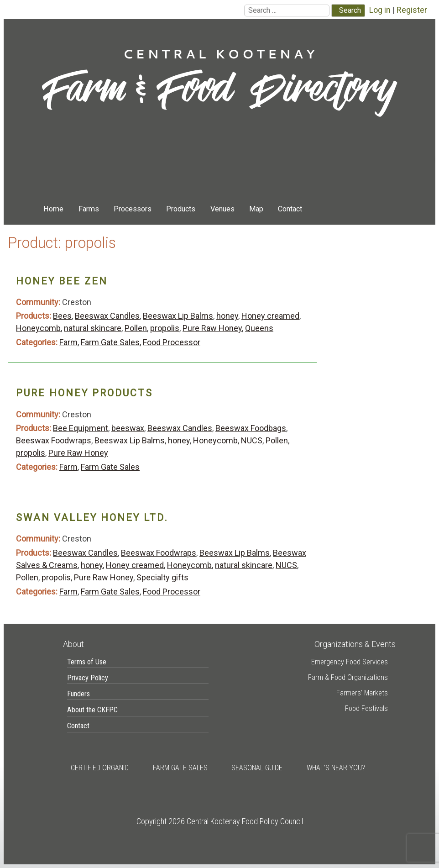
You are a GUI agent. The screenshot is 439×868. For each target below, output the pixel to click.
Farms (89, 209)
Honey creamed (270, 316)
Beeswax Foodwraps (54, 440)
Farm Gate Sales (110, 342)
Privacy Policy (88, 678)
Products (181, 209)
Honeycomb (38, 328)
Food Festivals (366, 708)
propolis (165, 328)
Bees (62, 316)
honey (227, 316)
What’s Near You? (336, 768)
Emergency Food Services (350, 662)
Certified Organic (100, 768)
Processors (133, 209)
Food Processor (172, 342)
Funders (78, 694)
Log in (380, 10)
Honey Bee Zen (62, 281)
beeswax (128, 428)
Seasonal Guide (257, 768)
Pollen (136, 328)
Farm (68, 342)
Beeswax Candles (107, 316)
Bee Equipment (81, 428)
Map (256, 209)
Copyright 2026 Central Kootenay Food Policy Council (220, 821)
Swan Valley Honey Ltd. (92, 518)
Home (53, 209)
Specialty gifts (162, 577)
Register (412, 10)
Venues (222, 209)
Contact (290, 209)
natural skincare (93, 328)
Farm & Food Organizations (348, 677)
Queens (259, 328)
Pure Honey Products (84, 393)
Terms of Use (87, 662)
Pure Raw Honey (212, 328)
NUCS (252, 440)
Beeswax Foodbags (251, 428)
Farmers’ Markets (362, 693)
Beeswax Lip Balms (178, 316)
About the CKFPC (92, 710)
